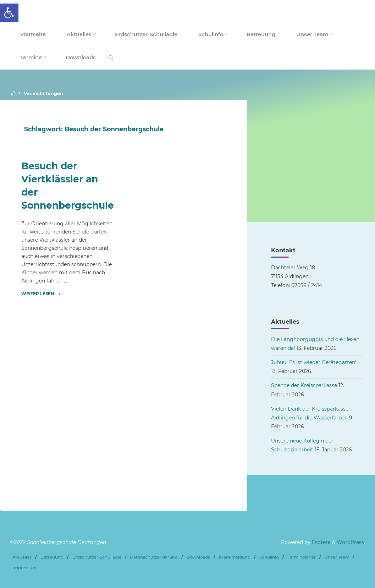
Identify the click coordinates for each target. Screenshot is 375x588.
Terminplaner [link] (302, 557)
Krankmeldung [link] (235, 557)
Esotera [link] (321, 542)
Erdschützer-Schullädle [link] (97, 557)
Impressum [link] (24, 568)
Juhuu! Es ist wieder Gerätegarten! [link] (314, 362)
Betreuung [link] (52, 557)
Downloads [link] (198, 557)
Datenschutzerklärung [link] (154, 557)
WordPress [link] (350, 542)
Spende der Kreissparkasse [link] (304, 385)
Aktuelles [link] (22, 557)
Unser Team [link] (337, 557)
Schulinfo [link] (269, 557)
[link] (9, 13)
